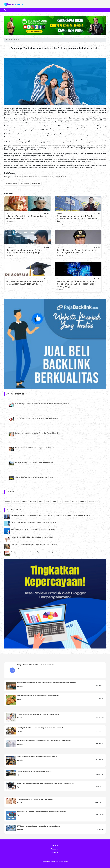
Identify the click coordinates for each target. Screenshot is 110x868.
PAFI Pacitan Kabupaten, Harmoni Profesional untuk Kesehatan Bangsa (39, 826)
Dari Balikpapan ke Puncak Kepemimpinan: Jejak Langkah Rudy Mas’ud (77, 251)
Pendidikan (59, 214)
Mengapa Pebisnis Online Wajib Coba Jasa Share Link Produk (36, 665)
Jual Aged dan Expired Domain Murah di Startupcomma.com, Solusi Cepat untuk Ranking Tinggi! (75, 284)
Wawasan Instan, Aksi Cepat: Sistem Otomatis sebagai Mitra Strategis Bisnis (34, 529)
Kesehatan (67, 502)
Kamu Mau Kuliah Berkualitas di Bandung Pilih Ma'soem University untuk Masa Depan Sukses (77, 219)
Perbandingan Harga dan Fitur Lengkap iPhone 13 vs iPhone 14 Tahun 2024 (38, 433)
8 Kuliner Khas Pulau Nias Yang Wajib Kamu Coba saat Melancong (35, 477)
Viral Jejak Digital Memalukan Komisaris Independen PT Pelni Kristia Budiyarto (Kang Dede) (42, 404)
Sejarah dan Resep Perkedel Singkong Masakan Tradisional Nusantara (38, 696)
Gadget (54, 502)
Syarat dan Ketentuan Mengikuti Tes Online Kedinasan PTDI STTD (37, 757)
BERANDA (9, 40)
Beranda (55, 846)
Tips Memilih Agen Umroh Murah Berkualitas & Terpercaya (35, 771)
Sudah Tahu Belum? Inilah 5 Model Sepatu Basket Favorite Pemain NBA (37, 418)
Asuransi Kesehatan (11, 184)
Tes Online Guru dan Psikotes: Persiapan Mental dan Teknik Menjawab (38, 714)
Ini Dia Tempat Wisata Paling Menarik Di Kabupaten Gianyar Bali (34, 462)
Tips (7, 214)
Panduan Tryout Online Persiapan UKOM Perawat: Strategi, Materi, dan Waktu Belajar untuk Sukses (47, 683)
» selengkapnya (9, 222)
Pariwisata (25, 502)
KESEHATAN (18, 40)
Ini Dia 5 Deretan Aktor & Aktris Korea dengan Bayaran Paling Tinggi (35, 448)
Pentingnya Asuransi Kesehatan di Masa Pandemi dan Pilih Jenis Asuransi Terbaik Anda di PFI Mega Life (35, 177)
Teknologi (91, 502)
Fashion (8, 502)
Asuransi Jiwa (36, 184)
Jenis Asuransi (25, 184)
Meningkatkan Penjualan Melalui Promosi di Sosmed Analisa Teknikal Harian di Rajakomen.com (46, 783)
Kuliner (41, 502)
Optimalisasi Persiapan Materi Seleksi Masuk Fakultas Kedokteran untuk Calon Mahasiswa (44, 741)
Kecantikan (33, 502)
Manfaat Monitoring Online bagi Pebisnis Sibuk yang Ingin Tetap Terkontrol (33, 522)
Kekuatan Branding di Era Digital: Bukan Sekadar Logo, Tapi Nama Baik (32, 537)
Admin (63, 53)
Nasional (75, 502)
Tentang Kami (55, 849)
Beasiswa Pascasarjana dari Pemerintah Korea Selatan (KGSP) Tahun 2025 (25, 283)
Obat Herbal (16, 502)
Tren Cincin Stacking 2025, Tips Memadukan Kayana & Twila (35, 799)
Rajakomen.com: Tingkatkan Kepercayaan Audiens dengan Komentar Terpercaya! (42, 811)
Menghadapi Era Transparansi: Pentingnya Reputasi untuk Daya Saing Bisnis (34, 552)
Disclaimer (55, 853)
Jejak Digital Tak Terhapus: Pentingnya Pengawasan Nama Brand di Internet (34, 545)
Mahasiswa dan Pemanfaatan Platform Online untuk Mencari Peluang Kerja (24, 251)
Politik (58, 247)
